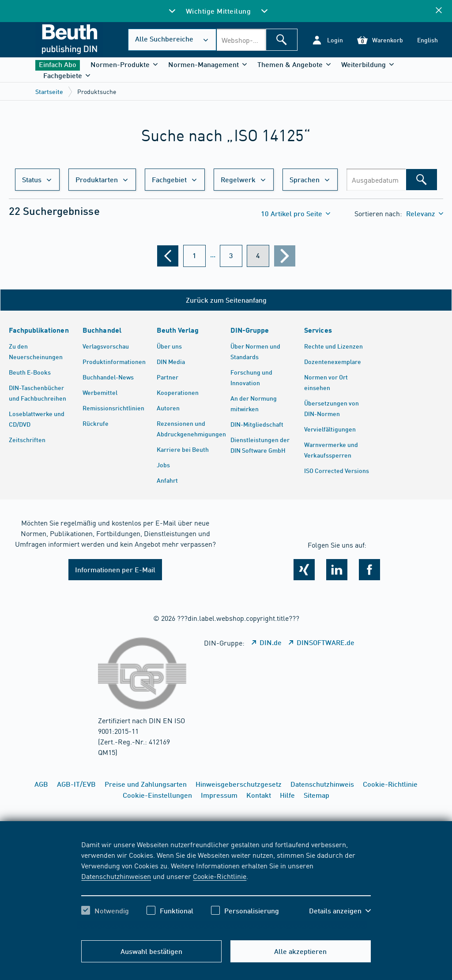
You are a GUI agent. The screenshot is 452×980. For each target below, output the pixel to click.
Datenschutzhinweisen (116, 876)
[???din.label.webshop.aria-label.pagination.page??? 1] (194, 256)
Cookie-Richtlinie (220, 876)
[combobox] (241, 40)
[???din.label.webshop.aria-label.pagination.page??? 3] (231, 256)
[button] (327, 40)
